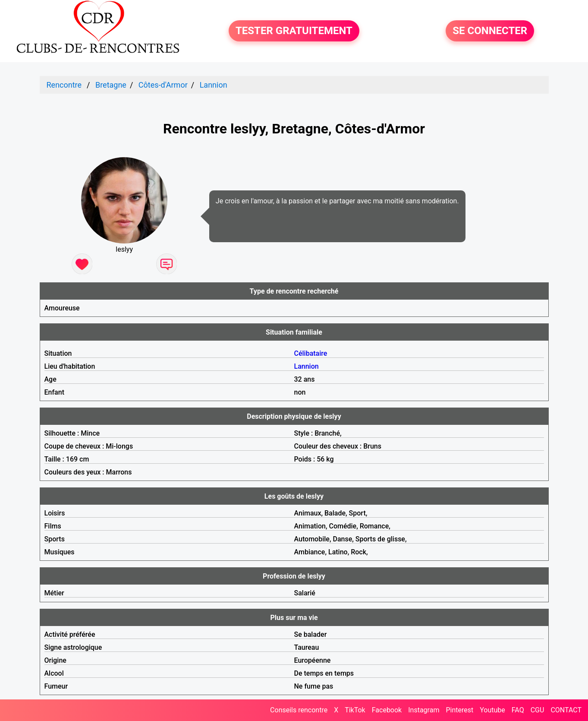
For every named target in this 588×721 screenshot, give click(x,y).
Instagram (424, 710)
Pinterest (459, 710)
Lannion (214, 85)
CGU (538, 710)
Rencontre (64, 85)
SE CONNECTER (490, 31)
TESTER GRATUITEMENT (294, 31)
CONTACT (566, 710)
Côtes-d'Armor (163, 85)
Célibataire (311, 353)
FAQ (518, 710)
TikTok (355, 710)
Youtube (492, 710)
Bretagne (111, 85)
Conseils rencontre (299, 710)
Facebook (387, 710)
